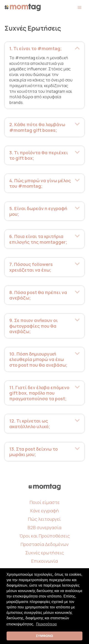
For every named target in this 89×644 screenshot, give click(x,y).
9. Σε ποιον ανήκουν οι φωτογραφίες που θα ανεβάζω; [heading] (34, 326)
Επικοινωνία (44, 561)
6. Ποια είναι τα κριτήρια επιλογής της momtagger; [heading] (38, 239)
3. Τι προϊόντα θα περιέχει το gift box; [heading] (39, 155)
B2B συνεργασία (44, 527)
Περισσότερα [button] (46, 624)
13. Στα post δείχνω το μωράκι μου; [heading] (34, 452)
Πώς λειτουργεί (44, 519)
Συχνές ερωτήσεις (45, 553)
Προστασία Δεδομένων (45, 544)
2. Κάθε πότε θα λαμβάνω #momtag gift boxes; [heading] (37, 127)
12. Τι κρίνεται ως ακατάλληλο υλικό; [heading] (30, 424)
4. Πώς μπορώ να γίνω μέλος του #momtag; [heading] (40, 183)
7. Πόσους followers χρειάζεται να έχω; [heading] (31, 267)
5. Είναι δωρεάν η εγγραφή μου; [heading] (38, 211)
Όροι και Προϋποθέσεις (44, 536)
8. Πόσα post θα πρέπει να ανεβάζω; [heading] (38, 295)
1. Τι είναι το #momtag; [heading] (36, 48)
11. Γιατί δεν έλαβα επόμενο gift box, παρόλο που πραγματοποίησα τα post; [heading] (39, 393)
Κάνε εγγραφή (45, 511)
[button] (77, 48)
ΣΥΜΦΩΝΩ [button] (45, 636)
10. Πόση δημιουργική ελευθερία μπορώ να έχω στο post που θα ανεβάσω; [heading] (38, 359)
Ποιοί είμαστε (45, 502)
